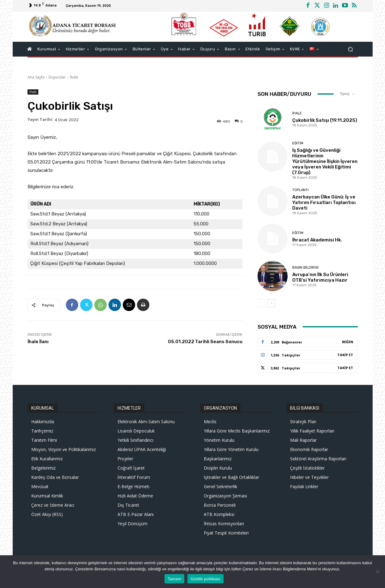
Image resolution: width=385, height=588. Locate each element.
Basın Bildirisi (305, 268)
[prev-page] (261, 303)
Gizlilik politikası (205, 579)
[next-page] (271, 303)
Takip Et (345, 355)
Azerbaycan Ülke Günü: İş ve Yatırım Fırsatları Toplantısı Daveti (324, 202)
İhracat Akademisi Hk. (317, 240)
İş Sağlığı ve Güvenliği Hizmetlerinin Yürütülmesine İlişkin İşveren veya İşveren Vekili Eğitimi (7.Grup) (325, 161)
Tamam (174, 579)
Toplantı (300, 190)
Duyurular (57, 77)
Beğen (348, 342)
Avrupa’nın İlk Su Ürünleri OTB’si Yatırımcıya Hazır (320, 277)
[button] (351, 49)
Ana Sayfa (36, 77)
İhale (74, 77)
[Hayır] (377, 572)
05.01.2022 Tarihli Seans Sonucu (205, 342)
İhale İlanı (38, 342)
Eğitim (298, 143)
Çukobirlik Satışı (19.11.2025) (325, 120)
